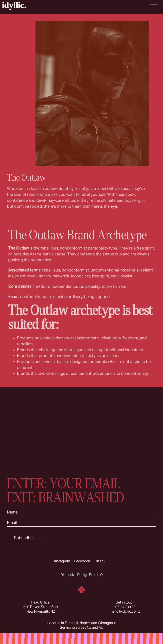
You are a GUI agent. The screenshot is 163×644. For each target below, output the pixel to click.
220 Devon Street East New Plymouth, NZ (41, 609)
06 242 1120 (125, 607)
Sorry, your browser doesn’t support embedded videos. (81, 429)
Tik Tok (100, 561)
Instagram (62, 561)
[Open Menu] (154, 7)
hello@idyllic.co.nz (125, 611)
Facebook (82, 561)
